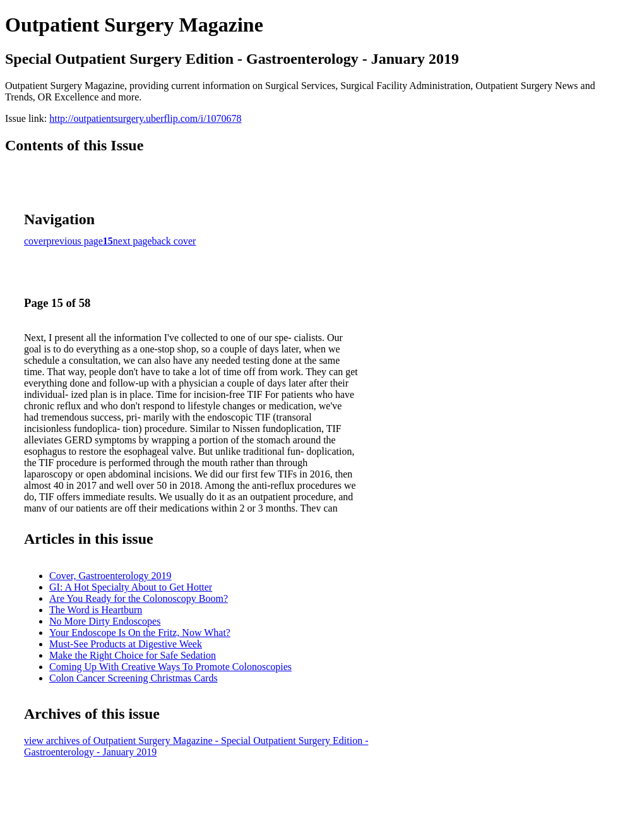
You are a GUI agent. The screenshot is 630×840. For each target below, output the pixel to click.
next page (133, 241)
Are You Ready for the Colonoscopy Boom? (139, 598)
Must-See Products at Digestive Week (126, 644)
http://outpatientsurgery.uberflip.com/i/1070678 (145, 118)
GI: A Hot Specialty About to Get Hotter (131, 587)
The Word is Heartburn (96, 610)
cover (35, 241)
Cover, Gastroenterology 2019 (110, 576)
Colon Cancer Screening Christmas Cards (134, 678)
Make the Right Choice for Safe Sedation (133, 655)
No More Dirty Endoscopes (105, 621)
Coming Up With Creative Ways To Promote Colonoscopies (170, 667)
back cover (174, 241)
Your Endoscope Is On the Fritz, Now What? (140, 633)
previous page (75, 241)
